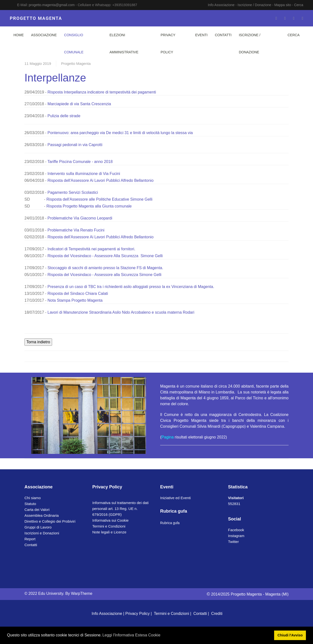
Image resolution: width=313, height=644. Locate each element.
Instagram (236, 536)
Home (19, 35)
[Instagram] (294, 18)
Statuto (30, 504)
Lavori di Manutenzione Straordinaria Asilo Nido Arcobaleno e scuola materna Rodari (121, 312)
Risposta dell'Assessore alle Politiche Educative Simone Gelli (99, 199)
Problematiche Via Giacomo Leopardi (80, 218)
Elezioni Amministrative (124, 44)
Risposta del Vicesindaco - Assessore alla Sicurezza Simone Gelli (104, 275)
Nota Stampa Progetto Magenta (75, 300)
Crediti (217, 614)
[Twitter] (285, 18)
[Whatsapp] (302, 18)
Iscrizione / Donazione (255, 5)
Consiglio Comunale (74, 44)
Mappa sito (283, 5)
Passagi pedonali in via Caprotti (75, 145)
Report (30, 539)
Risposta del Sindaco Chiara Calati (78, 293)
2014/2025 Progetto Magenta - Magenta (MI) (248, 594)
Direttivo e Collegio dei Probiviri (50, 521)
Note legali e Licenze (109, 532)
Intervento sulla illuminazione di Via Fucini (84, 174)
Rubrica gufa (170, 523)
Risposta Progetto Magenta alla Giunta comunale (89, 206)
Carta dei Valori (37, 510)
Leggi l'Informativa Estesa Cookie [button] (131, 635)
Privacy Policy (168, 44)
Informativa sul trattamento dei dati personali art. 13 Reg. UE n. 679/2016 (121, 509)
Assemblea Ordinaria (42, 515)
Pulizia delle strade (64, 116)
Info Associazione (221, 5)
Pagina (168, 437)
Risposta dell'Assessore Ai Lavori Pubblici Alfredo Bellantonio (101, 180)
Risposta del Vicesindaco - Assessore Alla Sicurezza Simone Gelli (105, 256)
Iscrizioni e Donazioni (42, 533)
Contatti (223, 35)
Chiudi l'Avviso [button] (290, 635)
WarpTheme (82, 593)
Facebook (236, 530)
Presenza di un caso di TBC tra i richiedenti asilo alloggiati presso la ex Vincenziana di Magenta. (131, 287)
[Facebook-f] (276, 18)
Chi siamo (33, 498)
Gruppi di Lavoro (38, 527)
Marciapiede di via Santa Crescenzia (79, 104)
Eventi (201, 35)
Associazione (44, 35)
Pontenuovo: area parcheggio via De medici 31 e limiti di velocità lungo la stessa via (120, 133)
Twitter (234, 542)
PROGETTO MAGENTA (36, 18)
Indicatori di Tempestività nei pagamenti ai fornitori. (91, 249)
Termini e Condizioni (109, 526)
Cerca (299, 5)
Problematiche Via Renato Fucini (76, 230)
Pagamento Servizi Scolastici (73, 192)
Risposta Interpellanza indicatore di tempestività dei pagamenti (102, 92)
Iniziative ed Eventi (175, 498)
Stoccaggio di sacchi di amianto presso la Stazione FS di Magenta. (105, 268)
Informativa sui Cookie (111, 520)
